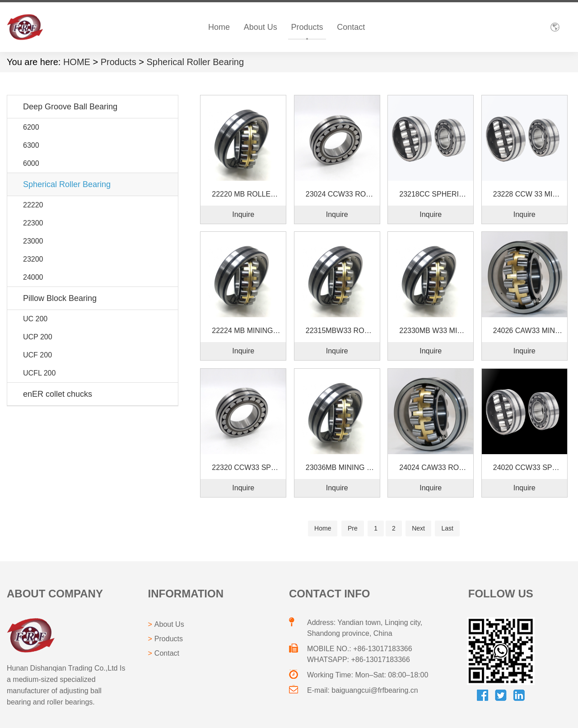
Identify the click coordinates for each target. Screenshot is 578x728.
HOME (77, 62)
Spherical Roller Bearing (195, 62)
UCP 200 (38, 337)
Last (447, 528)
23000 (33, 241)
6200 (31, 127)
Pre (353, 528)
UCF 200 (37, 355)
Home (219, 27)
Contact (351, 27)
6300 (31, 145)
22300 (33, 223)
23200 (33, 259)
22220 (33, 205)
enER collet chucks (58, 394)
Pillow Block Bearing (60, 298)
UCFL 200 (39, 373)
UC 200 (35, 319)
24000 (33, 277)
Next (418, 528)
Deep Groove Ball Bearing (70, 107)
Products (307, 27)
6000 (31, 163)
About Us (261, 27)
